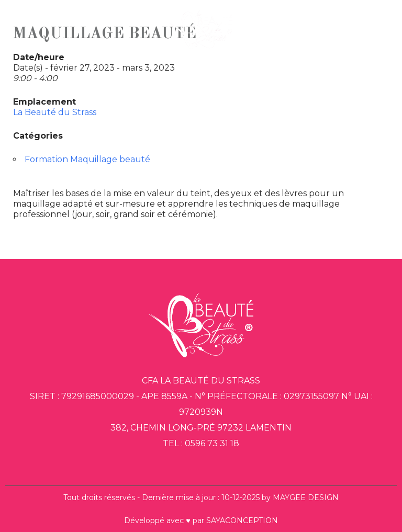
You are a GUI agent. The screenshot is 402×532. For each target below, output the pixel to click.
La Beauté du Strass (55, 112)
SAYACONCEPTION (242, 520)
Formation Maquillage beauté (87, 159)
